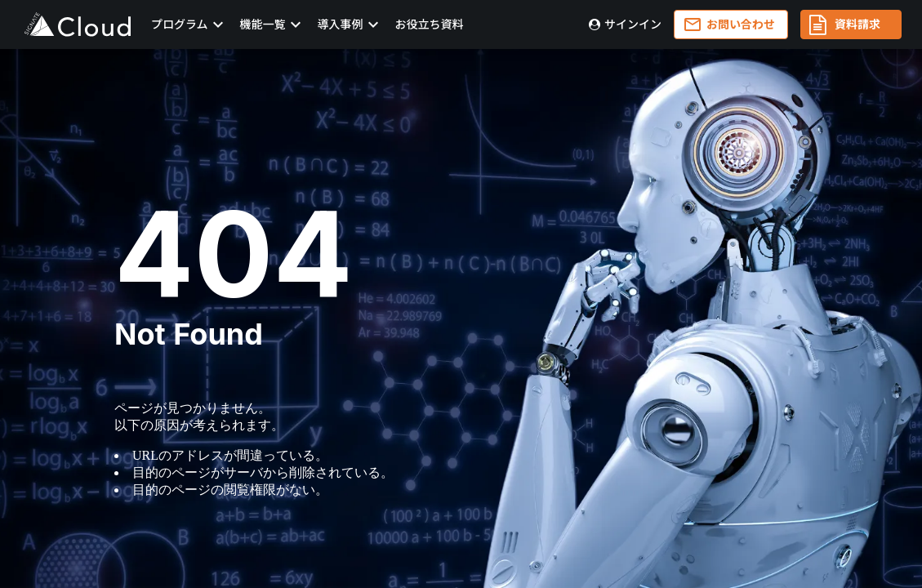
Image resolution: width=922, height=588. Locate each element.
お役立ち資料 (430, 24)
